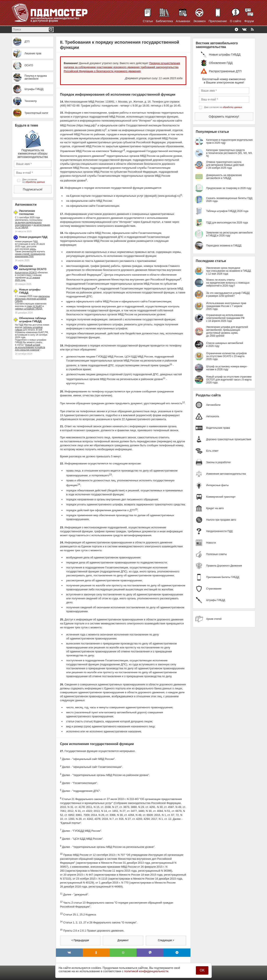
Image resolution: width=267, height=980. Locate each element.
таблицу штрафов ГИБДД (29, 309)
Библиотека (164, 21)
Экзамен (199, 21)
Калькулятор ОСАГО (26, 273)
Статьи (148, 21)
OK (202, 970)
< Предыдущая (80, 940)
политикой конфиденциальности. (147, 971)
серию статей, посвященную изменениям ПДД (30, 255)
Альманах (183, 21)
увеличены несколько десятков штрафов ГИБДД (32, 299)
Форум (249, 21)
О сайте (236, 21)
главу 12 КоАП (34, 306)
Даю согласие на (34, 181)
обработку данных (35, 182)
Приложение (218, 21)
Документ (123, 940)
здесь (33, 249)
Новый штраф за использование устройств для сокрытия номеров (30, 347)
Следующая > (166, 940)
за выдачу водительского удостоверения (28, 224)
